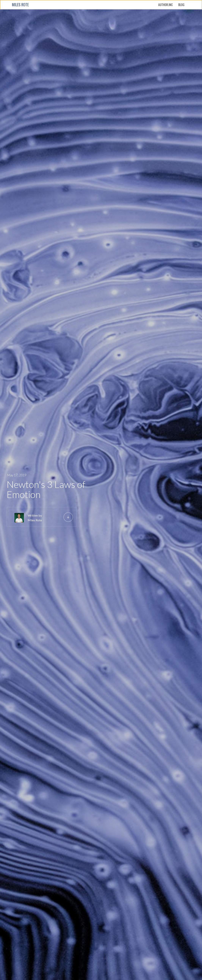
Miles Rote (35, 520)
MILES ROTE (20, 5)
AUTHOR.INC (165, 5)
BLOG (181, 5)
